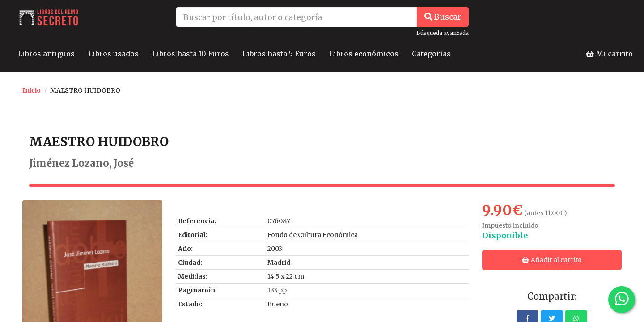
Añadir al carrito (552, 260)
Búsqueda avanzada (443, 33)
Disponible (505, 235)
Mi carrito (609, 54)
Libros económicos (364, 54)
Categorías (431, 54)
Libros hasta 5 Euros (279, 54)
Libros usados (113, 54)
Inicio (32, 90)
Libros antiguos (46, 54)
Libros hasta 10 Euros (191, 54)
